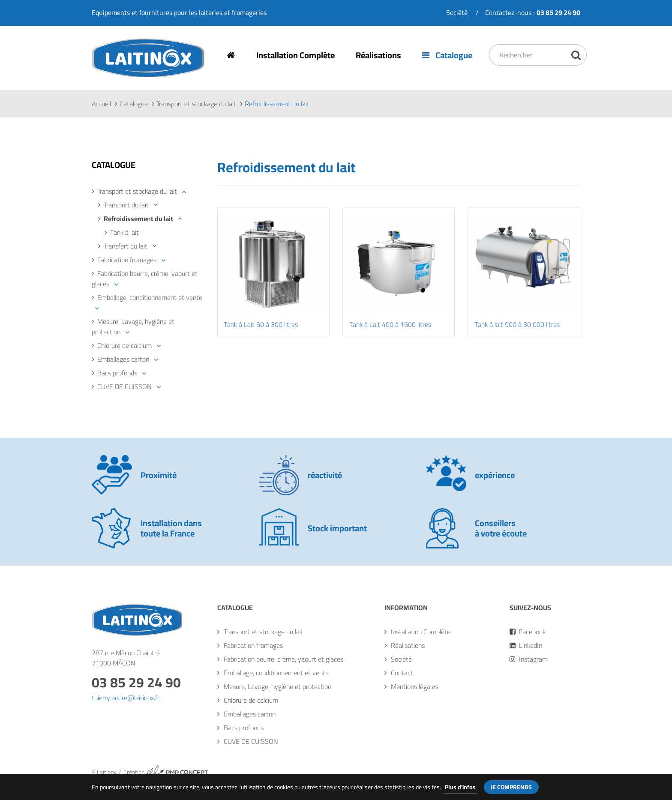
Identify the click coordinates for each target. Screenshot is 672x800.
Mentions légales (414, 687)
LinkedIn (526, 646)
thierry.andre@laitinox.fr (126, 698)
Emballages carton (123, 360)
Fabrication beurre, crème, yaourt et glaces (145, 279)
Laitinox (103, 77)
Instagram (529, 659)
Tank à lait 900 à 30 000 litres (517, 325)
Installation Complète (296, 55)
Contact (402, 673)
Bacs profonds (117, 373)
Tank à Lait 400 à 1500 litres (390, 325)
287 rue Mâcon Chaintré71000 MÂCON (126, 658)
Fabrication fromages (127, 260)
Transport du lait (126, 205)
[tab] (148, 192)
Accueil (101, 104)
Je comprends (511, 787)
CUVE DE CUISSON (124, 387)
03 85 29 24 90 (136, 683)
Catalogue (448, 55)
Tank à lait (124, 233)
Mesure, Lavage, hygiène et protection (133, 327)
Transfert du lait (126, 246)
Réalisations (379, 55)
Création (166, 773)
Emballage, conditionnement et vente (150, 298)
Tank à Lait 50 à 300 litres (261, 325)
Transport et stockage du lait (196, 104)
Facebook (528, 632)
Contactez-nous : (533, 12)
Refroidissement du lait (138, 219)
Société (457, 12)
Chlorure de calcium (124, 346)
